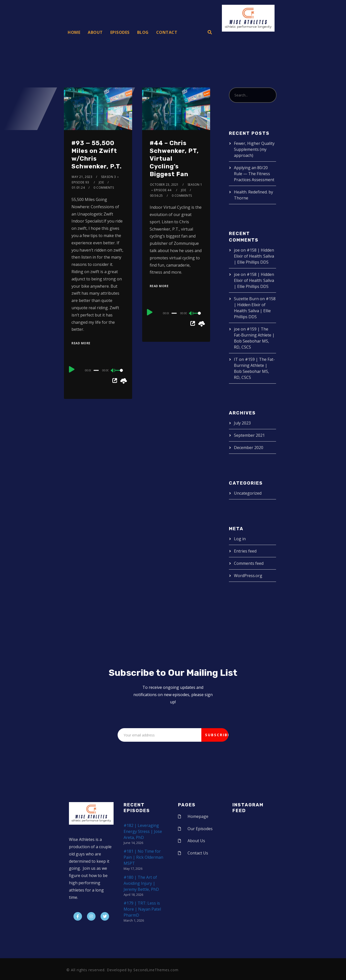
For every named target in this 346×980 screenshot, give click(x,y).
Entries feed (245, 551)
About (95, 32)
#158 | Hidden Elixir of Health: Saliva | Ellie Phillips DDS (254, 256)
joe (101, 182)
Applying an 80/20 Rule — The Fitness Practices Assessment (254, 174)
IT (236, 359)
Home (74, 32)
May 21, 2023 (82, 177)
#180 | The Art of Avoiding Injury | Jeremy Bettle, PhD (141, 883)
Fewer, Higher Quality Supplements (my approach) (254, 149)
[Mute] (113, 371)
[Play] (72, 370)
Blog (143, 32)
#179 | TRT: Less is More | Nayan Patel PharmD (142, 909)
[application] (98, 370)
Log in (240, 539)
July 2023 (242, 423)
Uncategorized (248, 493)
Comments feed (249, 563)
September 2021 (249, 435)
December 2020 (249, 448)
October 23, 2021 (164, 185)
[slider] (96, 370)
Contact (167, 32)
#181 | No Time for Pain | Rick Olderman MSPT (143, 857)
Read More (81, 343)
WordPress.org (248, 576)
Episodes (120, 32)
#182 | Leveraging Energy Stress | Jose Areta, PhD (143, 831)
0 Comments (104, 188)
